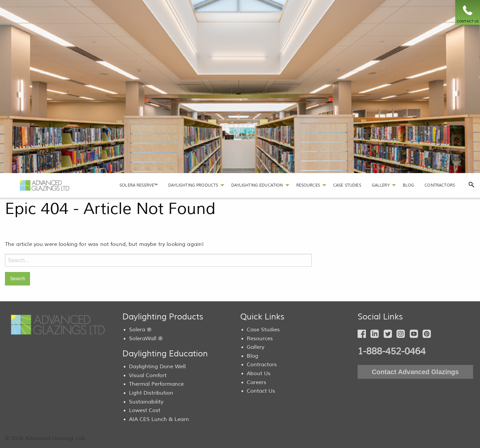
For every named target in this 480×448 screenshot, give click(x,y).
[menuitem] (139, 185)
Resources (260, 339)
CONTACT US (468, 21)
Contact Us (261, 391)
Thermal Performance (156, 384)
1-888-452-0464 (392, 351)
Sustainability (146, 402)
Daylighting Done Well (157, 367)
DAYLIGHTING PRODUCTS (193, 185)
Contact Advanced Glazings (415, 372)
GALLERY (381, 185)
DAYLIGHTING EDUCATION (257, 185)
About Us (259, 373)
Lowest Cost (145, 410)
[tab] (471, 185)
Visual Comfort (148, 375)
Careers (256, 382)
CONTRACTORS (440, 185)
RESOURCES (308, 185)
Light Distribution (151, 393)
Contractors (262, 365)
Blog (253, 356)
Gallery (256, 347)
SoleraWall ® (146, 339)
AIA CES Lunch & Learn (159, 419)
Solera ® (140, 330)
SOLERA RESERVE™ (139, 185)
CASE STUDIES (347, 185)
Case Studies (263, 330)
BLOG (409, 185)
